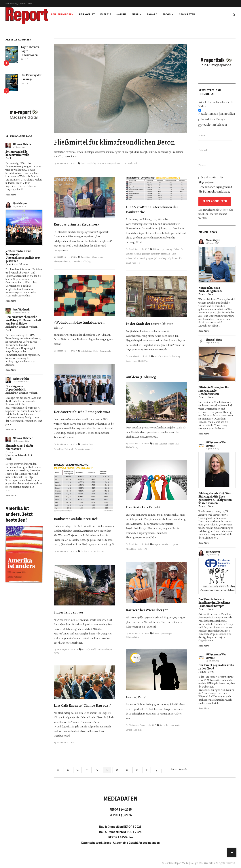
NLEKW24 (143, 361)
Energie (106, 14)
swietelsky (155, 254)
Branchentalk (105, 351)
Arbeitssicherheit (105, 650)
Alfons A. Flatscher (23, 144)
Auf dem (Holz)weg (141, 377)
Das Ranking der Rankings (31, 77)
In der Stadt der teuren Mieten (150, 324)
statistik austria (98, 552)
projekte (84, 444)
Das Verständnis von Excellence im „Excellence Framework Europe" (214, 603)
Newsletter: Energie (214, 119)
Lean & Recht (136, 697)
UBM (155, 444)
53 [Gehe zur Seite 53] (68, 770)
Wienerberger (97, 257)
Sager (96, 351)
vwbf (135, 361)
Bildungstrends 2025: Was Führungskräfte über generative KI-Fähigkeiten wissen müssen (215, 498)
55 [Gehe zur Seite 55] (87, 770)
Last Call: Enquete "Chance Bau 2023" (82, 705)
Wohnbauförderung (172, 356)
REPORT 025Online (121, 837)
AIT (71, 262)
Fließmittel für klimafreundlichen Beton (114, 142)
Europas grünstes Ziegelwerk (77, 224)
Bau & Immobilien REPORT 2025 (120, 827)
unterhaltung (86, 351)
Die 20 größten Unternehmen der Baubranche (152, 209)
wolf (134, 263)
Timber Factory (132, 447)
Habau (176, 249)
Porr (182, 249)
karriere (156, 634)
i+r (139, 263)
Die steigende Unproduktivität (16, 388)
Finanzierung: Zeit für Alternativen (19, 447)
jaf (155, 258)
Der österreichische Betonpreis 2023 (82, 412)
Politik (8, 158)
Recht (162, 725)
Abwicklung (131, 549)
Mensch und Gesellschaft (19, 456)
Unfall (94, 650)
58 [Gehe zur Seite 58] (117, 770)
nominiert (89, 449)
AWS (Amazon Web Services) (216, 444)
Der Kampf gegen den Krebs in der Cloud (216, 667)
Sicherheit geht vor (69, 612)
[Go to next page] (157, 771)
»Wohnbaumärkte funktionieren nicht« (79, 325)
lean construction (173, 725)
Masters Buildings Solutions (109, 164)
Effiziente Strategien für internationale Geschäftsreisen (214, 391)
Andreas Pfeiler (21, 379)
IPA (145, 549)
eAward (152, 14)
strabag (169, 249)
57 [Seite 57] (107, 770)
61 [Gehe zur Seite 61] (147, 770)
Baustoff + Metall (133, 254)
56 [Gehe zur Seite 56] (97, 770)
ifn (180, 258)
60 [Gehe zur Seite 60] (137, 770)
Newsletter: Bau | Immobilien (217, 114)
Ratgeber (157, 544)
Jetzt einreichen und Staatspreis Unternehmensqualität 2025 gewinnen (23, 256)
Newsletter (187, 14)
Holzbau (163, 444)
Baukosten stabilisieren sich (76, 519)
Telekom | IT (87, 14)
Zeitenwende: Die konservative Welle (17, 153)
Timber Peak (173, 444)
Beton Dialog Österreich (63, 449)
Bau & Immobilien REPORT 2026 (120, 832)
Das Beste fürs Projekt (143, 507)
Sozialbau (158, 356)
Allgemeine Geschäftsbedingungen (136, 843)
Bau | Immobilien (62, 14)
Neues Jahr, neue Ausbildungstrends (210, 290)
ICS (125, 164)
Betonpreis (79, 449)
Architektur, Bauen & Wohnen (21, 327)
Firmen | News (206, 294)
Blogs (167, 14)
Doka (174, 254)
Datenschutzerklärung (217, 192)
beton (83, 164)
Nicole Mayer (20, 204)
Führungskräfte (132, 637)
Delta (140, 549)
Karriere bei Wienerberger (147, 610)
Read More (11, 195)
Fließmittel (132, 164)
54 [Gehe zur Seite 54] (77, 770)
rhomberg (162, 258)
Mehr (135, 14)
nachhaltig (91, 164)
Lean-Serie (138, 730)
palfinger (146, 254)
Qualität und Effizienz (17, 264)
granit (128, 263)
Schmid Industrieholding (136, 258)
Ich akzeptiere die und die (215, 185)
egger (151, 258)
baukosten (85, 552)
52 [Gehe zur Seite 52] (58, 770)
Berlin (128, 361)
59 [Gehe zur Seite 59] (127, 770)
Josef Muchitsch (21, 310)
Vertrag (129, 730)
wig (169, 258)
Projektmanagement (170, 544)
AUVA (56, 653)
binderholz (166, 254)
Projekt (77, 262)
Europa (9, 452)
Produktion (86, 257)
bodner (175, 258)
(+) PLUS (121, 14)
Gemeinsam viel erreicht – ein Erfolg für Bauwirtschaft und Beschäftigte (23, 320)
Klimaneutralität (61, 262)
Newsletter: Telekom (214, 125)
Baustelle (86, 650)
